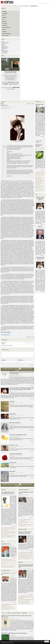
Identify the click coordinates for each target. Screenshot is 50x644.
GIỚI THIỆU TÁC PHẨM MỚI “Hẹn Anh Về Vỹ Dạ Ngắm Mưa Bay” (14, 633)
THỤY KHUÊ (6, 530)
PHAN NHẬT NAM (27, 601)
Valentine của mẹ (13, 414)
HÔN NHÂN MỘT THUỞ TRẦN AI (26, 525)
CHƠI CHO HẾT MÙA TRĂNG (25, 520)
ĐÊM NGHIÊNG (12, 471)
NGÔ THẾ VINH (13, 495)
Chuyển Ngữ (24, 613)
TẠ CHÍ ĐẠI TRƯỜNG (5, 43)
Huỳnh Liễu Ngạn (12, 547)
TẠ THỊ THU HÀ (4, 46)
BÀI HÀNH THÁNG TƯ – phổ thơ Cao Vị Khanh (40, 188)
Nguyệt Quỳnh (22, 604)
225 (27, 369)
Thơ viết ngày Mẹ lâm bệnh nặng (15, 454)
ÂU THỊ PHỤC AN (12, 425)
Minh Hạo (29, 535)
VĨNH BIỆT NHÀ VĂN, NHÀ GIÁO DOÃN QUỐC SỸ (40, 198)
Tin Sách (4, 613)
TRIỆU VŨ (12, 577)
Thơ (2, 541)
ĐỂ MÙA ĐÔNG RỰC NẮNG (15, 423)
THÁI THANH (10, 607)
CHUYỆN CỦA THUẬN (24, 522)
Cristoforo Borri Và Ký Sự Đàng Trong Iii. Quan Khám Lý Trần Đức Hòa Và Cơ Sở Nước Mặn (8, 529)
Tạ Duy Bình (3, 44)
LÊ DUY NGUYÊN (6, 561)
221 (18, 369)
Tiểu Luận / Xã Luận (22, 529)
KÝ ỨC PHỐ (5, 563)
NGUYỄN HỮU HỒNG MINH (14, 437)
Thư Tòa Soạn (38, 102)
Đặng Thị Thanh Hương (5, 108)
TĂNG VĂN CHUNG (5, 51)
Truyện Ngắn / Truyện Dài (23, 490)
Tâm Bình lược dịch (4, 47)
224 (24, 369)
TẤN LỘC (3, 50)
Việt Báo (11, 392)
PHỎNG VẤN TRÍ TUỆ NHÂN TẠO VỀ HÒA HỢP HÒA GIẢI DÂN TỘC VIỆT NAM (26, 566)
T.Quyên (3, 41)
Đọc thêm (32, 385)
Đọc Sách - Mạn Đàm (16, 613)
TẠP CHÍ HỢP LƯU (5, 52)
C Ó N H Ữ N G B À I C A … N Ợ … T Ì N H (9, 574)
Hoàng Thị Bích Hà (7, 609)
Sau (32, 104)
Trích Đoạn (9, 613)
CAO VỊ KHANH (41, 189)
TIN (36, 195)
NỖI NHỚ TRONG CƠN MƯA (39, 146)
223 (22, 369)
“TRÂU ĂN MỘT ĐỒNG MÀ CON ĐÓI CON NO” (26, 493)
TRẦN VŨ (22, 601)
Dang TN (38, 185)
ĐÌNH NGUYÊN (12, 416)
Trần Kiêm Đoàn (31, 569)
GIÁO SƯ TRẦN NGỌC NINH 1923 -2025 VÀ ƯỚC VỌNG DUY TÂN (8, 493)
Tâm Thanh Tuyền (4, 48)
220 (16, 369)
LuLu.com (17, 82)
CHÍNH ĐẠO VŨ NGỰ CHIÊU (14, 376)
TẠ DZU (3, 45)
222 (20, 369)
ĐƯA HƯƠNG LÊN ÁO (6, 544)
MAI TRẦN (22, 598)
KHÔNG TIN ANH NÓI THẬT (8, 560)
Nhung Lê (30, 556)
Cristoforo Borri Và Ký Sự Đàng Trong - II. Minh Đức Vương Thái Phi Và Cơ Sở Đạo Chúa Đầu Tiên (9, 533)
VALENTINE (12, 401)
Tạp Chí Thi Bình (4, 53)
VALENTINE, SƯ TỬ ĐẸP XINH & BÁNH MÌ (18, 435)
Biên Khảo (3, 490)
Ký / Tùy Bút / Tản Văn (6, 571)
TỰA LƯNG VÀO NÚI (14, 445)
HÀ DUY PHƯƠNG (13, 448)
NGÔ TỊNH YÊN (12, 456)
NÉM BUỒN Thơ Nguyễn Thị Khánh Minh (39, 183)
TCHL (40, 210)
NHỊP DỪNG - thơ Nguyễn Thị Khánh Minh (39, 179)
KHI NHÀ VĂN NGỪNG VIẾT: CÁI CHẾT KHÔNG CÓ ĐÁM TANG (25, 533)
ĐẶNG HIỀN (11, 404)
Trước (29, 104)
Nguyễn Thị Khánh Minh (10, 567)
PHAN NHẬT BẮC (23, 521)
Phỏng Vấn (20, 562)
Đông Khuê (11, 465)
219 (13, 369)
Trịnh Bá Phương (27, 604)
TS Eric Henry (18, 619)
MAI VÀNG (5, 607)
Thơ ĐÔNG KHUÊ (13, 463)
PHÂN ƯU (40, 226)
